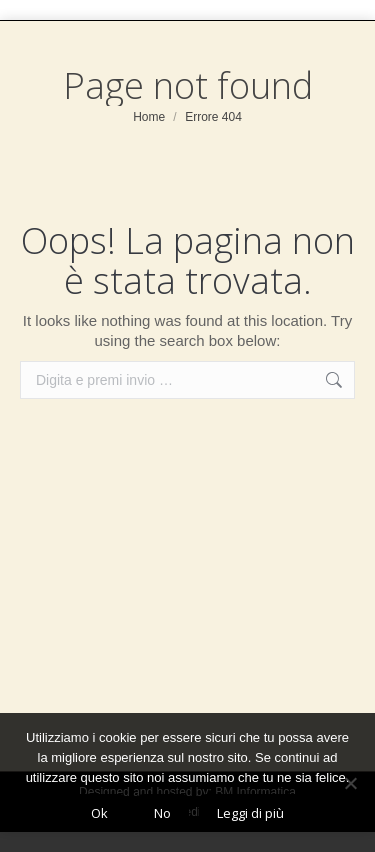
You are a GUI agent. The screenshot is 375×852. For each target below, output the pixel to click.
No (162, 813)
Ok (99, 813)
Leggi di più (250, 813)
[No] (350, 783)
